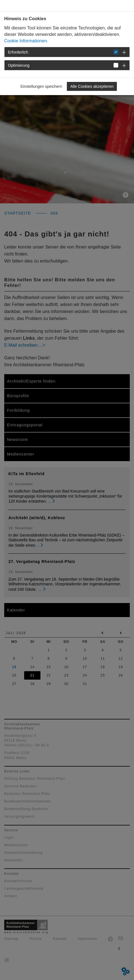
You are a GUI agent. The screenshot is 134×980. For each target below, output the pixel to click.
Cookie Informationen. (26, 41)
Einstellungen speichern (41, 86)
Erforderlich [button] (18, 52)
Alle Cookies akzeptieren (92, 86)
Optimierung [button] (19, 65)
